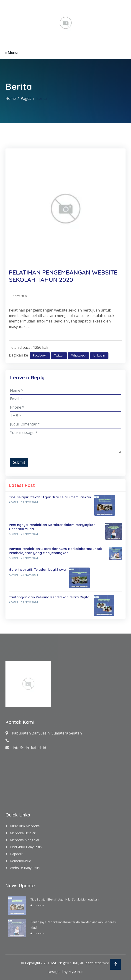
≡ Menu (11, 53)
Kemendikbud (21, 861)
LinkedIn (99, 355)
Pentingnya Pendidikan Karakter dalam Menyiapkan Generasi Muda (52, 527)
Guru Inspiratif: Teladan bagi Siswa (37, 569)
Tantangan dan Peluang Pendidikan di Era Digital (50, 597)
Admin (13, 502)
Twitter (59, 355)
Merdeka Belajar (23, 833)
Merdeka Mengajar (25, 840)
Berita (41, 98)
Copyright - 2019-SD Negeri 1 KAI (52, 963)
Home (11, 98)
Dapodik (16, 854)
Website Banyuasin (25, 868)
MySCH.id (76, 972)
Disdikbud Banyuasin (26, 847)
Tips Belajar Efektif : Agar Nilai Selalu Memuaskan (50, 497)
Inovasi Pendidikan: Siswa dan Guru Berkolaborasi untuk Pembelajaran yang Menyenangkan (55, 551)
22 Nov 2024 (29, 502)
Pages (26, 98)
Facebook (40, 355)
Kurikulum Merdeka (25, 826)
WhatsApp (78, 355)
